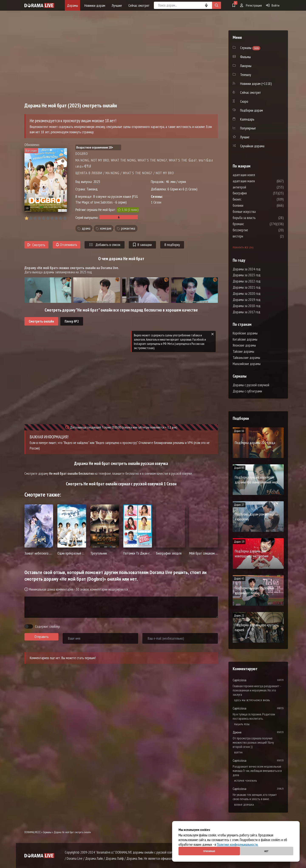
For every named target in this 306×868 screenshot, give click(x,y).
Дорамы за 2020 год (247, 294)
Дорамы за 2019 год (247, 300)
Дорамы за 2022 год (247, 281)
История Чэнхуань (246, 781)
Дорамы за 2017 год (246, 312)
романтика (128, 228)
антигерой (252, 187)
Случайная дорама (252, 146)
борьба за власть (257, 218)
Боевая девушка (244, 805)
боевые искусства (257, 212)
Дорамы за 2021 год (247, 287)
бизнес (250, 199)
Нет (266, 851)
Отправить (42, 637)
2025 (97, 182)
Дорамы (72, 5)
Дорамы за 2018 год (247, 306)
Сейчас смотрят (139, 5)
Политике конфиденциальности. (238, 844)
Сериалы (47, 832)
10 (65, 218)
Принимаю (209, 851)
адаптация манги (256, 181)
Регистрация (251, 5)
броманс (251, 224)
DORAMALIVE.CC (33, 832)
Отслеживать (67, 245)
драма (86, 228)
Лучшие (117, 5)
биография (252, 193)
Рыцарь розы (242, 724)
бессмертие (253, 230)
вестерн (251, 236)
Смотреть (36, 245)
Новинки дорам (95, 5)
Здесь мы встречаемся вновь (252, 700)
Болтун (238, 752)
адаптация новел (257, 175)
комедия (106, 228)
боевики (251, 205)
